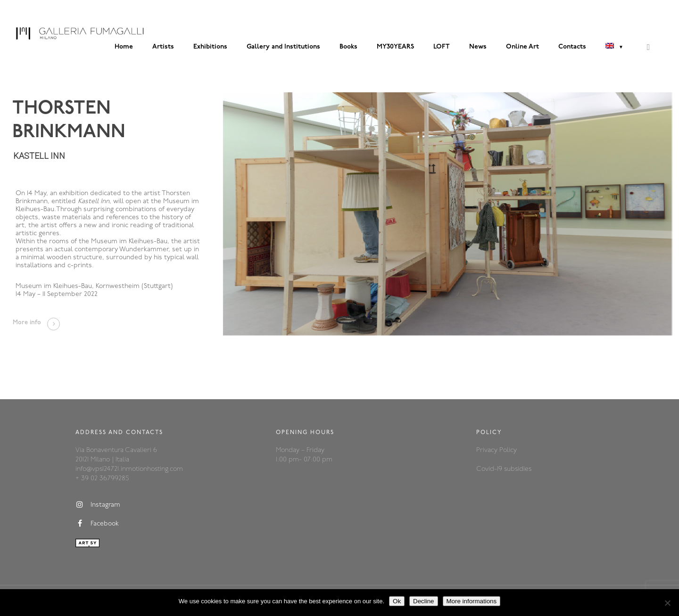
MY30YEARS (395, 47)
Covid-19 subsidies (504, 469)
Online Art (522, 47)
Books (348, 47)
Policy (508, 450)
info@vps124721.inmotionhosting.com (129, 469)
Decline (423, 601)
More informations (472, 601)
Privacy (488, 450)
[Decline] (667, 603)
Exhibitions (210, 47)
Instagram (98, 505)
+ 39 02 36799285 (102, 479)
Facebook (97, 524)
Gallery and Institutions (283, 47)
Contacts (572, 47)
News (478, 47)
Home (124, 47)
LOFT (442, 47)
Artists (163, 47)
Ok (397, 601)
